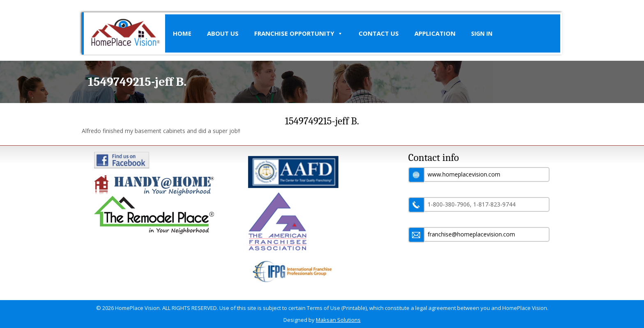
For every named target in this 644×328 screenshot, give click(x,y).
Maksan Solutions (338, 320)
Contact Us (379, 33)
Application (435, 33)
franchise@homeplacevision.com (471, 234)
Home (182, 33)
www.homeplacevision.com (464, 174)
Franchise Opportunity (299, 33)
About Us (223, 33)
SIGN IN (482, 33)
